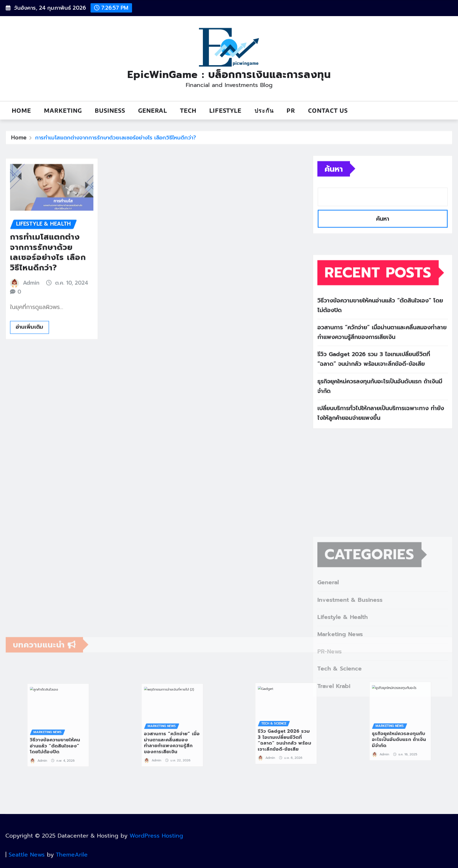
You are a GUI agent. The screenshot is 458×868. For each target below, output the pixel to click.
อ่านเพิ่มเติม (30, 358)
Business (110, 111)
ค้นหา (334, 182)
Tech (188, 111)
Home (21, 111)
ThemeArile (72, 855)
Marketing (63, 111)
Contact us (328, 111)
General (153, 111)
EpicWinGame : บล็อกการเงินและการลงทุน (229, 75)
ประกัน (264, 111)
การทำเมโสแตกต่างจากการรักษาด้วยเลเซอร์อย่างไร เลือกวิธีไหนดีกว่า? (116, 140)
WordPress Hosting (156, 836)
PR (291, 111)
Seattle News (27, 855)
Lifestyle (225, 111)
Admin (31, 314)
